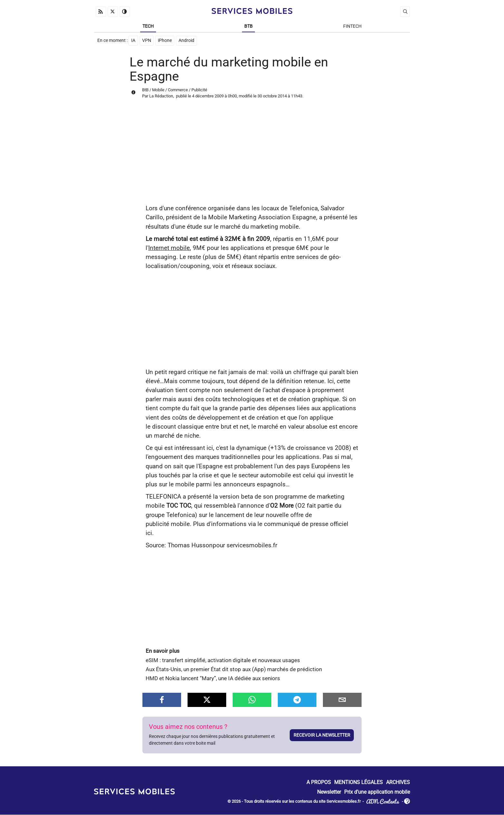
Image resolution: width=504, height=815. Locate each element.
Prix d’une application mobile (377, 792)
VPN (147, 41)
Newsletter (329, 792)
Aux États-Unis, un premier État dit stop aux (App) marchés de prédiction (234, 670)
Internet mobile (169, 248)
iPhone (165, 41)
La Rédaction (161, 96)
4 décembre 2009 (208, 96)
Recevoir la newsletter (322, 735)
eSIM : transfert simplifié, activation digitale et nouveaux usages (223, 661)
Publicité (199, 90)
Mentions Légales (359, 783)
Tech (148, 26)
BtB (248, 26)
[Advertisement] (252, 156)
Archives (398, 783)
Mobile (158, 90)
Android (186, 41)
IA (133, 41)
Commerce (178, 90)
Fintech (352, 26)
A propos (319, 783)
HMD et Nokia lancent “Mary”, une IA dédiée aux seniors (213, 679)
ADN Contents (383, 802)
